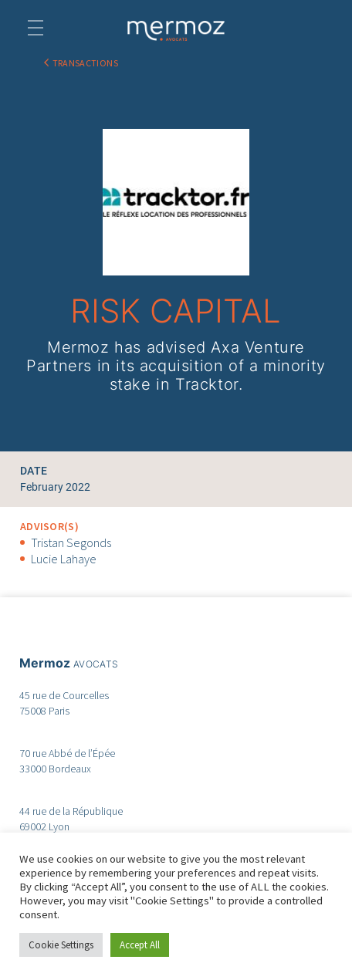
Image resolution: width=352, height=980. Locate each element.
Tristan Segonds (71, 542)
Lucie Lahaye (64, 559)
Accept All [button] (140, 945)
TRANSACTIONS (85, 63)
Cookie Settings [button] (61, 945)
